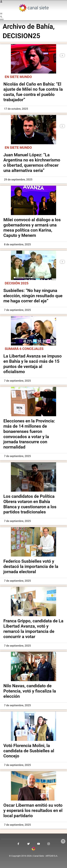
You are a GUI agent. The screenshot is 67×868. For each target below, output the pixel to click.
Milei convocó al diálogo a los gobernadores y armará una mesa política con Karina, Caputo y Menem (32, 228)
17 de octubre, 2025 (16, 109)
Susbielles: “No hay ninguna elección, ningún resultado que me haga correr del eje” (33, 296)
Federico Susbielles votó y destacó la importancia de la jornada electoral (31, 566)
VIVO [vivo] (2, 19)
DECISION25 (21, 36)
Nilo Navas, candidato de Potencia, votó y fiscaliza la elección (30, 691)
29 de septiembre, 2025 (18, 180)
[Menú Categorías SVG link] (1, 14)
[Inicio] (34, 8)
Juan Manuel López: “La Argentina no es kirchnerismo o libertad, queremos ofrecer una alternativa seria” (32, 163)
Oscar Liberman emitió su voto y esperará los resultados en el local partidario (33, 810)
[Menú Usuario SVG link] (1, 2)
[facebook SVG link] (18, 844)
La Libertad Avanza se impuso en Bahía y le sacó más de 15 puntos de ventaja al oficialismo (33, 364)
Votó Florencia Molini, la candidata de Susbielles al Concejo (29, 751)
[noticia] (33, 59)
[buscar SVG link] (1, 17)
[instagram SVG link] (49, 844)
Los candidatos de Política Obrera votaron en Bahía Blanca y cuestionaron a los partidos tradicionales (30, 504)
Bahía (45, 26)
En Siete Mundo (18, 77)
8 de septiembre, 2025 (17, 244)
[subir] (63, 841)
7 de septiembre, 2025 (17, 310)
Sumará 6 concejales (24, 349)
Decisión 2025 (17, 283)
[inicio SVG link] (33, 849)
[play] (62, 55)
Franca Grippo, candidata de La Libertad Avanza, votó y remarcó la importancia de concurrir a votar (33, 629)
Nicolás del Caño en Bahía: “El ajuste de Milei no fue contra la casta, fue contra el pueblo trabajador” (33, 92)
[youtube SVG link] (39, 844)
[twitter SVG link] (28, 844)
